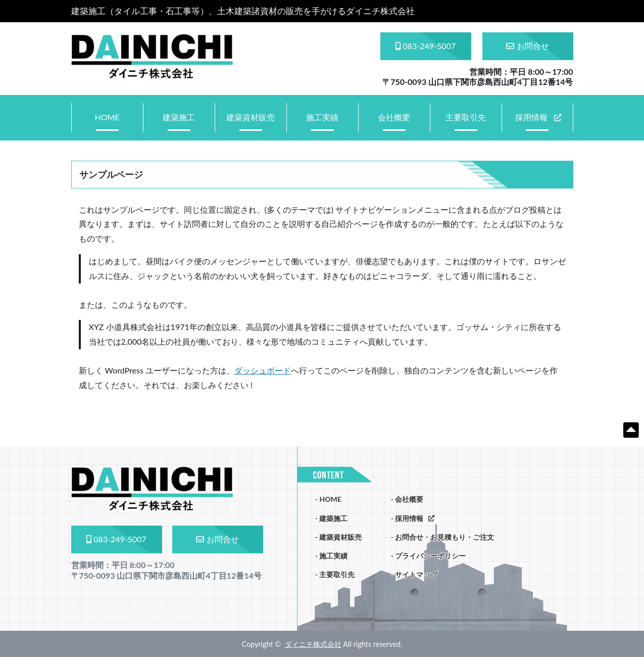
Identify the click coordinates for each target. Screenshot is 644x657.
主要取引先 (466, 117)
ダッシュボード (263, 370)
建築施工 (179, 117)
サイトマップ (416, 574)
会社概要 (394, 117)
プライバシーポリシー (430, 556)
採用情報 (531, 117)
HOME (107, 117)
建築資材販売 (251, 117)
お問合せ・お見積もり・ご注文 (444, 537)
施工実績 (322, 117)
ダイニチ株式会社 (313, 644)
